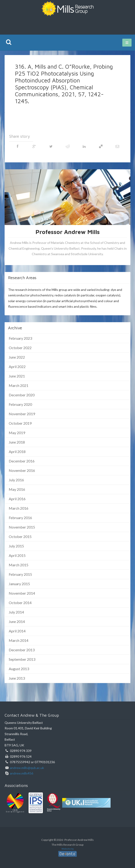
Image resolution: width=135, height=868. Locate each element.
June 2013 (17, 678)
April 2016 (17, 499)
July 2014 (16, 612)
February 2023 (20, 338)
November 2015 (22, 527)
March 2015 (19, 565)
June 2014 (17, 621)
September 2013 (22, 659)
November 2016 (22, 470)
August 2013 (19, 669)
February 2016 (20, 518)
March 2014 (19, 640)
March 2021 (19, 385)
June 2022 (17, 357)
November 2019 (22, 414)
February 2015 (20, 574)
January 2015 (19, 584)
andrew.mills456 (22, 773)
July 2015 (16, 546)
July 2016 (16, 480)
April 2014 (17, 631)
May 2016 (17, 489)
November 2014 (22, 593)
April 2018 (17, 452)
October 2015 (20, 536)
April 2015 (17, 555)
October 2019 (20, 423)
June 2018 (17, 442)
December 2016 (22, 461)
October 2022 (20, 348)
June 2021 (17, 376)
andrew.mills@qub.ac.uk (27, 768)
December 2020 (22, 395)
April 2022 (17, 367)
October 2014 (20, 603)
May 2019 (17, 433)
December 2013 (22, 650)
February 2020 (20, 404)
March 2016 (19, 508)
